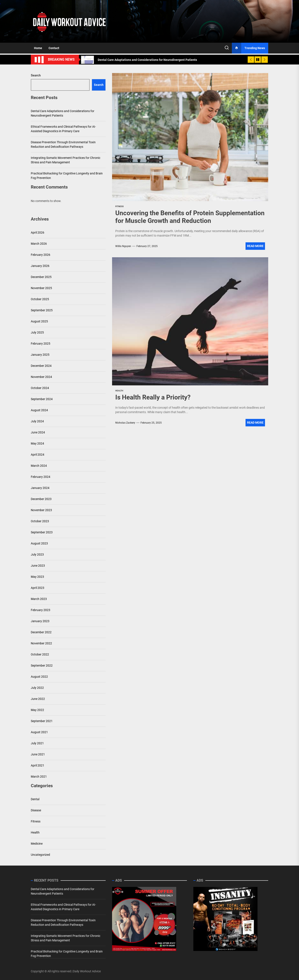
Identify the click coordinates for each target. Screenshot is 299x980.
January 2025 (40, 355)
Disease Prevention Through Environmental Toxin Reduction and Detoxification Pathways (63, 144)
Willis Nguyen (123, 246)
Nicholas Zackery (125, 423)
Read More (255, 246)
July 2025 (37, 332)
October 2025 (40, 299)
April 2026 (38, 233)
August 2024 (39, 410)
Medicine (37, 844)
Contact (54, 48)
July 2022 (37, 688)
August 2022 (39, 677)
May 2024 (37, 443)
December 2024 (41, 366)
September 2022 (42, 666)
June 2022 (38, 699)
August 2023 (39, 543)
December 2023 (41, 499)
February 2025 (41, 344)
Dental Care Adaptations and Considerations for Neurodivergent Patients (63, 113)
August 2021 (39, 732)
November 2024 (41, 377)
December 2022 (41, 632)
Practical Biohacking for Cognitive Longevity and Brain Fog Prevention (67, 176)
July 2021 (37, 743)
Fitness (36, 821)
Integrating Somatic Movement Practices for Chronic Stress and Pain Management (66, 160)
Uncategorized (40, 855)
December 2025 (41, 277)
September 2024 (42, 399)
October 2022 (40, 654)
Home (38, 48)
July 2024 (37, 421)
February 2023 (41, 610)
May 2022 (37, 710)
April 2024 (38, 455)
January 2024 (40, 488)
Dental (35, 799)
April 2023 (38, 588)
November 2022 (41, 643)
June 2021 (38, 754)
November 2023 (41, 510)
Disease (36, 810)
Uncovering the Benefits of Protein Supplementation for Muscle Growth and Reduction (190, 217)
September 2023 (42, 532)
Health (35, 832)
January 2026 (40, 266)
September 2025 (42, 310)
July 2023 (37, 554)
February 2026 (41, 255)
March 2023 (39, 599)
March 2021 (39, 777)
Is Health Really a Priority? (153, 397)
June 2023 (38, 566)
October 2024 (40, 388)
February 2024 (41, 477)
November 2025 (41, 288)
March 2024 (39, 466)
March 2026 (39, 244)
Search (36, 75)
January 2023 (40, 621)
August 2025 (39, 321)
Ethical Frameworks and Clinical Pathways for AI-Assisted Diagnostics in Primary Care (63, 129)
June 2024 (38, 432)
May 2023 (37, 577)
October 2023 (40, 521)
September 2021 (42, 721)
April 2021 (38, 765)
